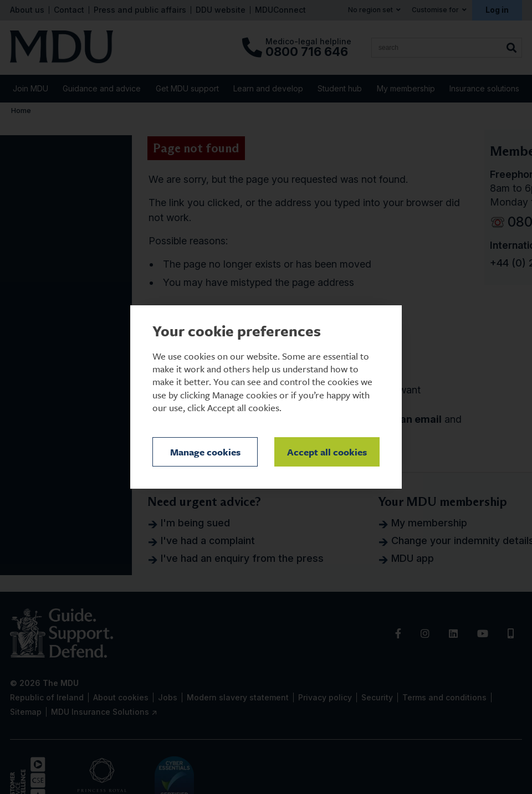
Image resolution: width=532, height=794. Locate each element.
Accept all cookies (327, 452)
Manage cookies (205, 452)
